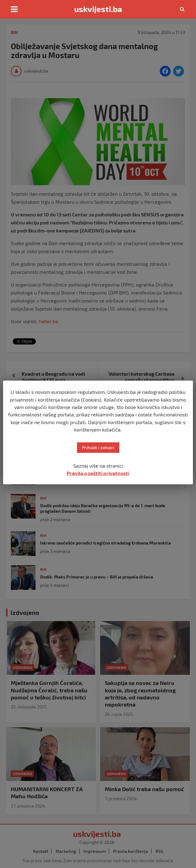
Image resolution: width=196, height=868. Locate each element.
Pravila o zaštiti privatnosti (98, 473)
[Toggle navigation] (14, 9)
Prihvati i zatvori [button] (98, 447)
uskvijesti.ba (98, 9)
